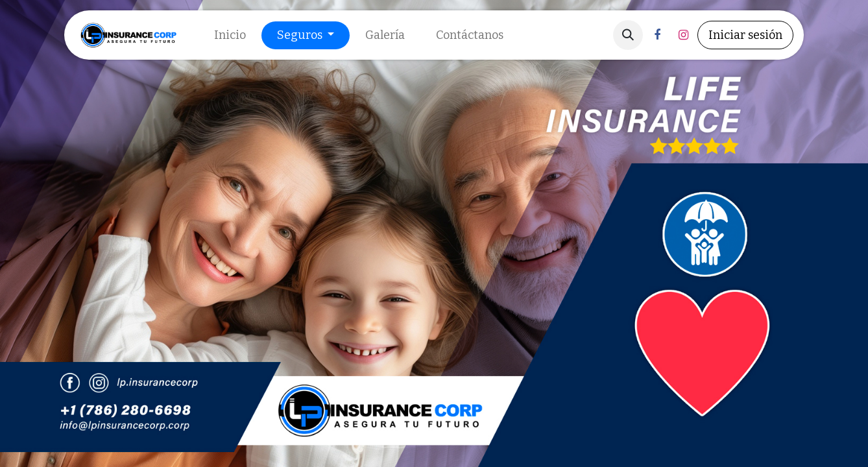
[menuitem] (230, 35)
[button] (628, 35)
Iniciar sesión (745, 35)
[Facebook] (657, 35)
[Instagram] (683, 35)
